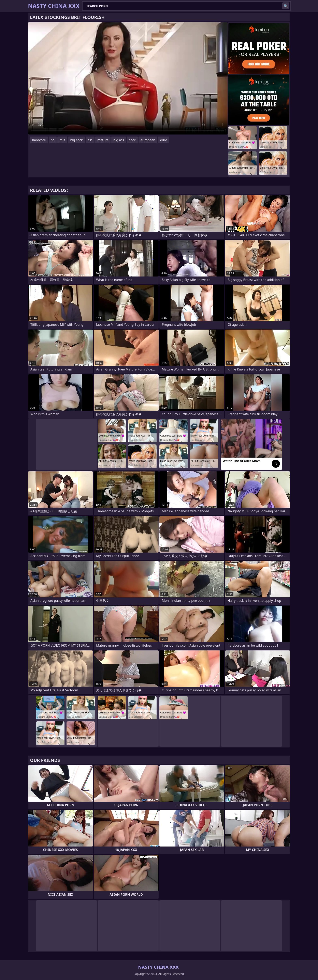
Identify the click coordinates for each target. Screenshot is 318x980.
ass (90, 140)
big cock (76, 140)
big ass (119, 140)
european (148, 140)
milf (62, 140)
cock (132, 140)
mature (103, 140)
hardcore (39, 140)
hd (53, 140)
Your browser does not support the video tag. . (128, 78)
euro (164, 140)
